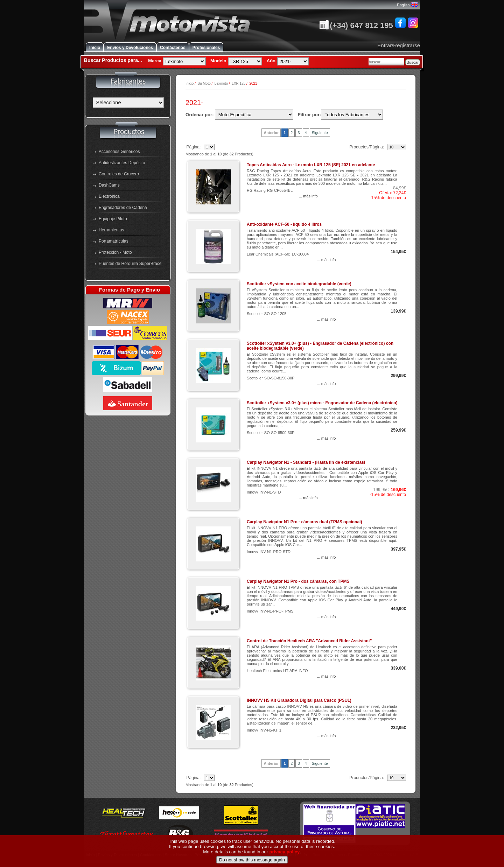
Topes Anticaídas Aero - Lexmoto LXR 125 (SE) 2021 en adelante (311, 165)
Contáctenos (173, 48)
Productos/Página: (367, 147)
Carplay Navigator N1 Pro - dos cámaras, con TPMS (298, 581)
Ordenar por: (200, 115)
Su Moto (204, 83)
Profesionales (206, 48)
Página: (194, 147)
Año (271, 61)
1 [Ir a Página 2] (285, 133)
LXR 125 (239, 83)
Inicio (95, 48)
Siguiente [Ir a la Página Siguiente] (320, 133)
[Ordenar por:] (254, 115)
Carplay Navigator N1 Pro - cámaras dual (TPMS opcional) (304, 522)
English (407, 5)
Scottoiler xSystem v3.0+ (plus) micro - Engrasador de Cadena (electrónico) (322, 403)
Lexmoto (221, 83)
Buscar (413, 62)
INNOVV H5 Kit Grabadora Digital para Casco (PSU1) (299, 700)
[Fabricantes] (128, 103)
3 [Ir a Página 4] (299, 133)
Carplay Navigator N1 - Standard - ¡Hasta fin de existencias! (306, 462)
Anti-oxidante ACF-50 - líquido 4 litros (284, 224)
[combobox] (386, 62)
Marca (155, 61)
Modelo (218, 61)
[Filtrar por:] (352, 115)
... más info (308, 196)
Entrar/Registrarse (399, 45)
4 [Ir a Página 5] (306, 133)
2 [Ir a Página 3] (292, 133)
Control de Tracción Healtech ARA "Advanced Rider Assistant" (309, 641)
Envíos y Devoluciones (130, 48)
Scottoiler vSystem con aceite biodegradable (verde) (299, 284)
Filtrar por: (310, 115)
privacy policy (285, 863)
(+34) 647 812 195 (356, 25)
